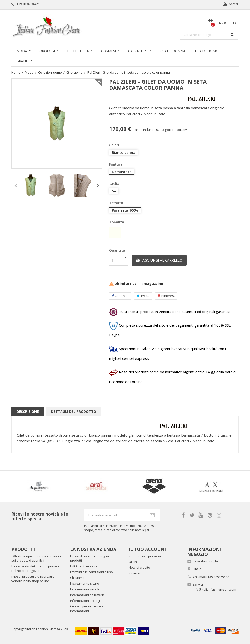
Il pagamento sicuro (85, 583)
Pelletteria (78, 51)
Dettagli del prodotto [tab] (74, 412)
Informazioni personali (146, 556)
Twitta (143, 296)
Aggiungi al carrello (159, 260)
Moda (22, 51)
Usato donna (173, 51)
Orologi (47, 51)
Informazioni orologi (85, 601)
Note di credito (139, 567)
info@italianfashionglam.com (214, 589)
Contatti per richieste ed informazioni (88, 609)
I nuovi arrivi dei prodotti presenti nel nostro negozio (36, 569)
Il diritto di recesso (83, 566)
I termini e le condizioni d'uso (91, 572)
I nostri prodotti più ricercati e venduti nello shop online (33, 579)
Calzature (138, 51)
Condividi (120, 296)
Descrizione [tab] (28, 412)
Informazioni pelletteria (87, 595)
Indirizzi (134, 573)
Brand (22, 61)
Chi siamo (77, 578)
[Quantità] (116, 260)
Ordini (133, 562)
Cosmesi (109, 51)
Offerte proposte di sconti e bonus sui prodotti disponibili (37, 558)
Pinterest (166, 296)
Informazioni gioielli (84, 589)
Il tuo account (148, 549)
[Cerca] (209, 35)
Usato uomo (207, 51)
